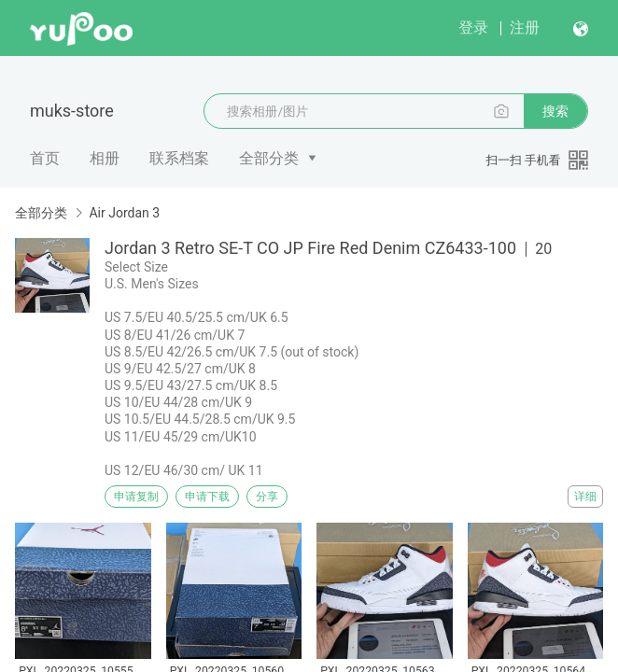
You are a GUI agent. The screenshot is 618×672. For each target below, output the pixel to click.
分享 (267, 497)
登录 (473, 28)
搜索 (555, 111)
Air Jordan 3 (124, 213)
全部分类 (269, 158)
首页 (45, 158)
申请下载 (207, 497)
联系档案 (179, 158)
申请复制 (136, 497)
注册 (525, 28)
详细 (585, 497)
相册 (105, 158)
